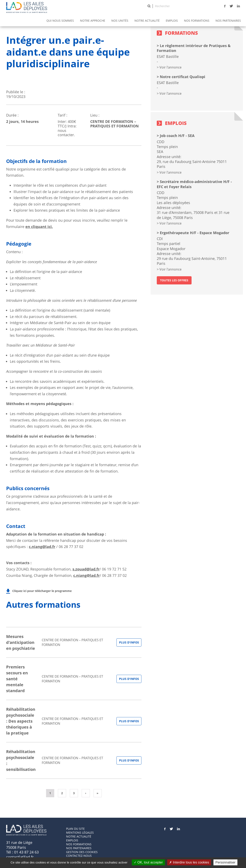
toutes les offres (174, 280)
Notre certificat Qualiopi (183, 77)
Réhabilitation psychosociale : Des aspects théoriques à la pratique (21, 721)
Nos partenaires (228, 21)
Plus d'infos (129, 642)
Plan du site (75, 829)
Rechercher (149, 6)
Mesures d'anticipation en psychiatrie (21, 642)
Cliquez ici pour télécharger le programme (42, 591)
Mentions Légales (80, 833)
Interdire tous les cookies (189, 862)
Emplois (172, 21)
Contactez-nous (79, 856)
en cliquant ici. (39, 227)
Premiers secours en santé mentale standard (17, 679)
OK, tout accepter (148, 862)
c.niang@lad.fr (42, 547)
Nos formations (79, 844)
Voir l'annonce (170, 67)
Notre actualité (147, 21)
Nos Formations (197, 21)
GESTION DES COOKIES (82, 852)
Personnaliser (226, 862)
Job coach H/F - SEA (177, 136)
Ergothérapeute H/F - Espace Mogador (195, 233)
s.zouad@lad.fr (86, 569)
